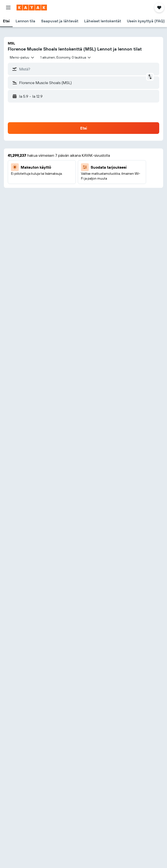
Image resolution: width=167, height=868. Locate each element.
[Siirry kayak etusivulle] (32, 8)
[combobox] (22, 57)
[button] (8, 8)
